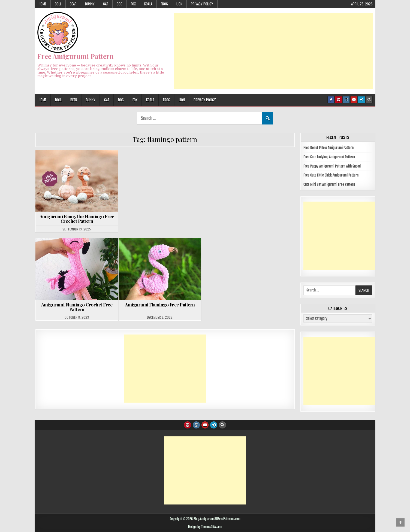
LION (179, 4)
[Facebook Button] (331, 100)
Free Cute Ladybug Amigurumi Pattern (329, 157)
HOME (43, 4)
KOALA (148, 4)
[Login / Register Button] (361, 100)
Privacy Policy (202, 4)
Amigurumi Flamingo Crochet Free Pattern (77, 307)
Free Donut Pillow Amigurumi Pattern (328, 148)
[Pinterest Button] (339, 100)
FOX (133, 4)
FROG (164, 4)
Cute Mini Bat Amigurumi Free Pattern (329, 184)
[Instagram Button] (346, 100)
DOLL (58, 4)
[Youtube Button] (354, 100)
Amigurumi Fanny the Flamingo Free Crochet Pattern (77, 219)
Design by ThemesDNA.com (205, 527)
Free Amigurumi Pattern (76, 56)
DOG (120, 4)
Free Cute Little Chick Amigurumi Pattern (331, 175)
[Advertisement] (273, 51)
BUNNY (90, 4)
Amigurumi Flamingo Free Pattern (160, 305)
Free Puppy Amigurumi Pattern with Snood (332, 166)
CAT (106, 4)
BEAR (73, 4)
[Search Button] (369, 100)
